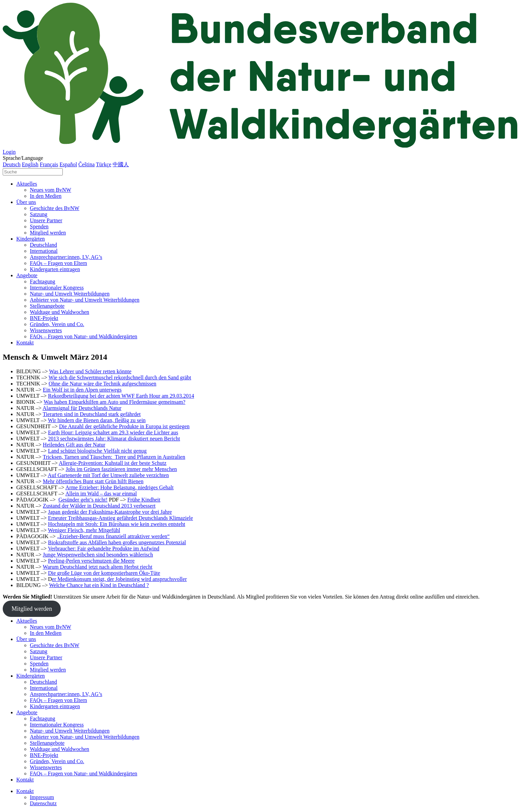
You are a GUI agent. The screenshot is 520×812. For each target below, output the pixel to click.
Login (9, 152)
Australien (174, 457)
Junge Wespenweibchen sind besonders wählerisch (98, 555)
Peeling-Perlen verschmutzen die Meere (91, 561)
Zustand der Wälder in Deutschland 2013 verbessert (99, 506)
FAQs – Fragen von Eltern (59, 263)
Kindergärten (31, 239)
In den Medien (46, 196)
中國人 (121, 164)
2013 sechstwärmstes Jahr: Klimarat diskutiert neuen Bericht (114, 439)
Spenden (39, 226)
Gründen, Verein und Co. (57, 324)
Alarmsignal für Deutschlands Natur (82, 408)
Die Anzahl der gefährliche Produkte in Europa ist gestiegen (124, 426)
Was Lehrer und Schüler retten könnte (90, 371)
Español (69, 164)
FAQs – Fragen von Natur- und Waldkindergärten (84, 336)
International (44, 251)
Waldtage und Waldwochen (60, 312)
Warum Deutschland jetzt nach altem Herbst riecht (98, 567)
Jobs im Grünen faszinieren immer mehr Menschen (121, 469)
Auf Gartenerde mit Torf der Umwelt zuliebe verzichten (108, 475)
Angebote (27, 275)
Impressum (42, 797)
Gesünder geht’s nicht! (83, 500)
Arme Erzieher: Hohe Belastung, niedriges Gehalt (120, 487)
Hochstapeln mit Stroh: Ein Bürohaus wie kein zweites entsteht (116, 524)
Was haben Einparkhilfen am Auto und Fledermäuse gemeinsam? (115, 402)
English (30, 164)
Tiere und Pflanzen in (139, 457)
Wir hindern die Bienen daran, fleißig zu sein (97, 420)
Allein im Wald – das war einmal (101, 494)
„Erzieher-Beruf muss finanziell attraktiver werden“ (113, 536)
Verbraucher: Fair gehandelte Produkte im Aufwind (103, 549)
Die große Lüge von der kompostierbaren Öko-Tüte (104, 573)
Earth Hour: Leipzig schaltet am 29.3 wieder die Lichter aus (113, 432)
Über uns (26, 202)
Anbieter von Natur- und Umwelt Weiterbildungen (85, 300)
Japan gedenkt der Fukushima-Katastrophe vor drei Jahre (110, 512)
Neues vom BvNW (51, 190)
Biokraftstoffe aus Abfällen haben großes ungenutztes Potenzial (117, 542)
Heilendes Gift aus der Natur (74, 445)
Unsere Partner (46, 220)
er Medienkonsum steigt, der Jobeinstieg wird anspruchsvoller (119, 579)
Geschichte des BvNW (55, 208)
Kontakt (25, 343)
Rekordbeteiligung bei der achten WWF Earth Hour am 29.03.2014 (121, 396)
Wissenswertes (46, 330)
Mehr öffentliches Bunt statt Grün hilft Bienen (93, 481)
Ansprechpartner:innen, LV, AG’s (66, 257)
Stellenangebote (47, 306)
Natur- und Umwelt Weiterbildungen (70, 294)
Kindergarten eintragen (55, 269)
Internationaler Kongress (57, 288)
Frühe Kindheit (144, 500)
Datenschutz (43, 803)
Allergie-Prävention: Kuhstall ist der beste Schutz (112, 463)
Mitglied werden (48, 233)
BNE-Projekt (44, 318)
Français (49, 164)
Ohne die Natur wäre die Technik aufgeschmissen (102, 384)
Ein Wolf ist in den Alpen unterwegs (82, 390)
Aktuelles (27, 184)
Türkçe (104, 164)
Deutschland (43, 245)
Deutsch (12, 164)
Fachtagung (43, 281)
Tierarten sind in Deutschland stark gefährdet (92, 414)
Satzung (39, 214)
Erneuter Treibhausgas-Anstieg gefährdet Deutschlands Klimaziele (120, 518)
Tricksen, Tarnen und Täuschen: (79, 457)
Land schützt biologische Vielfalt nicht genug (97, 451)
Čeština (86, 164)
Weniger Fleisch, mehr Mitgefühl (84, 530)
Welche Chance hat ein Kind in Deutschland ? (99, 585)
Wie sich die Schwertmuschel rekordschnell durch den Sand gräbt (120, 377)
